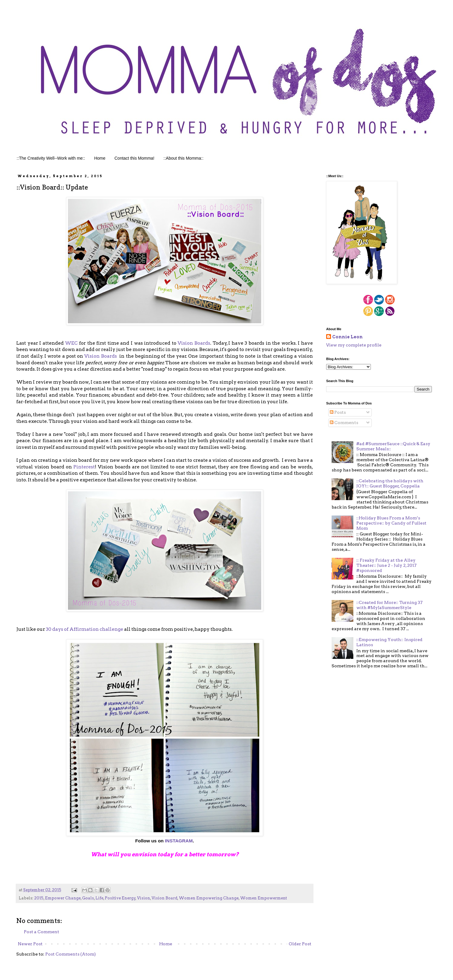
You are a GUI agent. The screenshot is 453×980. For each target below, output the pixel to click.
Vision (144, 898)
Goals (88, 898)
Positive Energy (120, 898)
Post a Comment (42, 932)
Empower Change (63, 898)
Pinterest (84, 467)
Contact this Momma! (134, 158)
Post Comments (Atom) (71, 954)
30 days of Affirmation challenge (85, 629)
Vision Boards (194, 343)
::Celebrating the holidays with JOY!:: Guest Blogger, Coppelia (390, 483)
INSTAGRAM (178, 841)
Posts (338, 412)
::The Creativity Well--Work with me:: (51, 158)
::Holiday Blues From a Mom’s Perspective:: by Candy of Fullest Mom (391, 523)
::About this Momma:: (183, 158)
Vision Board (164, 898)
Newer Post (30, 944)
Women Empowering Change (209, 898)
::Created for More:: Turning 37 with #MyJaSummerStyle (389, 605)
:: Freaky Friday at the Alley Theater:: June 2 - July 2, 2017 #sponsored (386, 565)
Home (100, 158)
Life (99, 898)
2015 (39, 898)
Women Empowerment (263, 898)
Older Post (300, 944)
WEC (71, 343)
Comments (344, 423)
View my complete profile (354, 345)
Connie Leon (347, 337)
